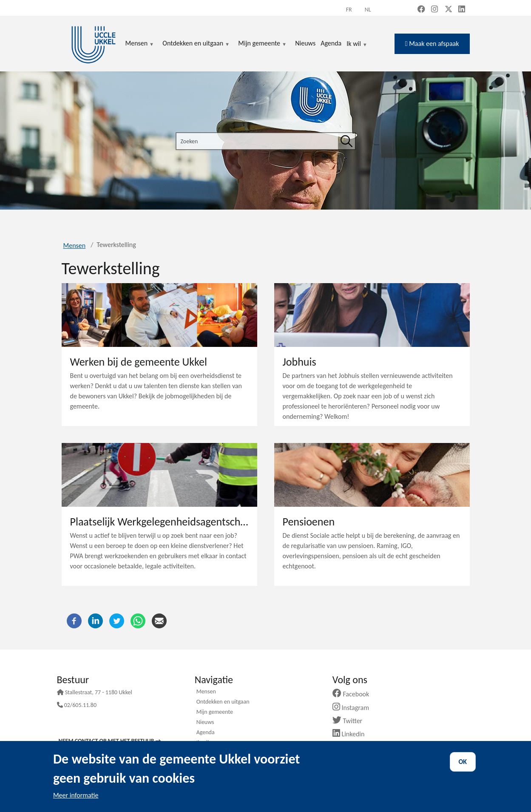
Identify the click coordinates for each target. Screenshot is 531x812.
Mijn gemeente (215, 713)
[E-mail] (159, 620)
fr (349, 10)
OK (463, 762)
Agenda (206, 733)
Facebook (354, 694)
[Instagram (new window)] (434, 10)
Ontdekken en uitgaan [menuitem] (196, 44)
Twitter (351, 721)
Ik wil (357, 44)
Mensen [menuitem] (140, 44)
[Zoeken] (346, 141)
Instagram (354, 708)
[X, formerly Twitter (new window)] (449, 10)
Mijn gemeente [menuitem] (262, 44)
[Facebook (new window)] (421, 10)
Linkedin (352, 734)
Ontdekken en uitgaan (223, 702)
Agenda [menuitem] (331, 43)
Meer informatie (76, 795)
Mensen (75, 246)
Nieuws (205, 723)
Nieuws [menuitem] (305, 43)
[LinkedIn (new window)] (462, 10)
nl (368, 10)
